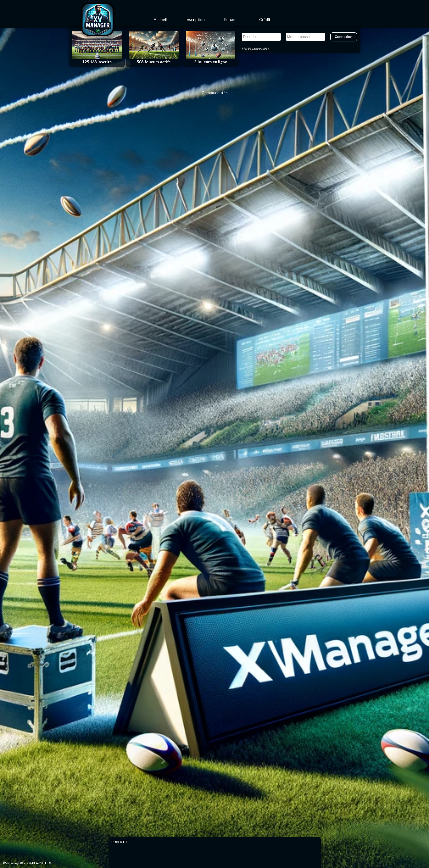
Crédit (265, 19)
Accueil (160, 19)
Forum (230, 19)
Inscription (195, 19)
